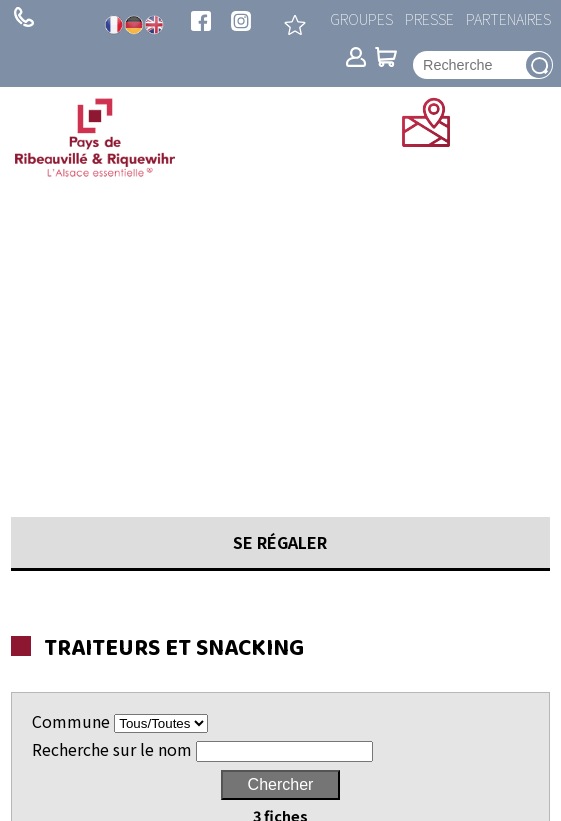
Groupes (361, 18)
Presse (429, 18)
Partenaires (508, 18)
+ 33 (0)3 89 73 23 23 (24, 17)
